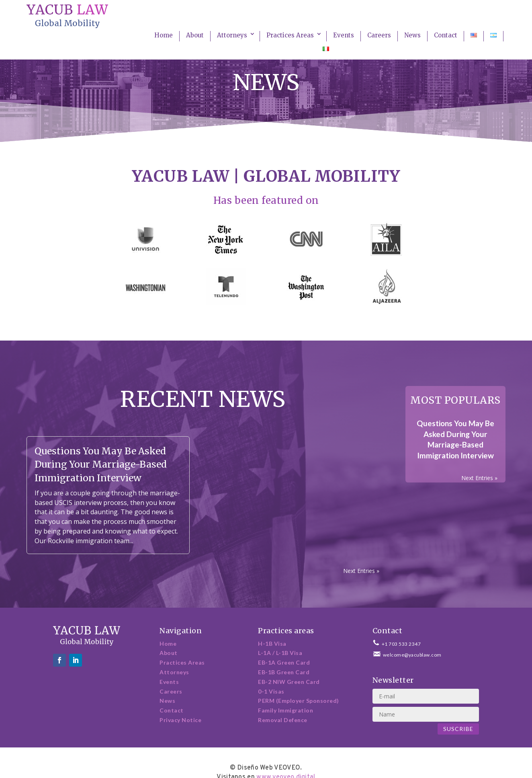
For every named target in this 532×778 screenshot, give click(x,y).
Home (164, 35)
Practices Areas (290, 35)
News (412, 35)
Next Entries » (361, 571)
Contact (446, 35)
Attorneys (232, 35)
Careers (379, 35)
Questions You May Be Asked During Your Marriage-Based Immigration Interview (101, 464)
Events (344, 35)
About (195, 35)
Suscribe (458, 729)
